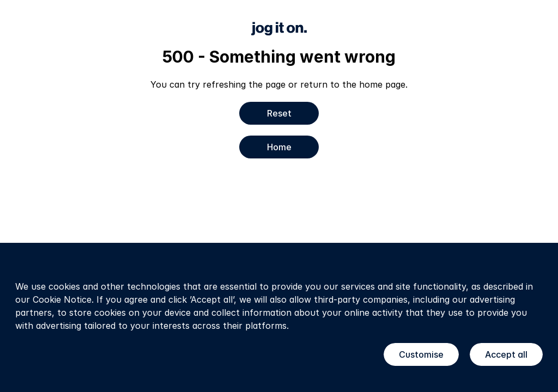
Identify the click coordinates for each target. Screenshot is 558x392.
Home (279, 147)
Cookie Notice (62, 299)
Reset (279, 113)
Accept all (506, 354)
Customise (421, 354)
